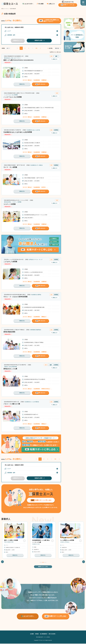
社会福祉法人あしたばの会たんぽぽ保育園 (18, 132)
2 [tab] (42, 563)
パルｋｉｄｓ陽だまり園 (12, 404)
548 (36, 48)
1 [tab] (40, 563)
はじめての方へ (29, 4)
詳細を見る (22, 84)
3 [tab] (43, 563)
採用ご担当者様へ (53, 634)
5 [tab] (46, 563)
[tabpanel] (43, 540)
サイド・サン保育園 (11, 167)
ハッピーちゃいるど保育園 (13, 97)
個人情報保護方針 (44, 634)
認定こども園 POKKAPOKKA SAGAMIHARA (19, 60)
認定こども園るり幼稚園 (39, 541)
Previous (2, 562)
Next (84, 562)
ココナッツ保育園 (10, 204)
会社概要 (31, 634)
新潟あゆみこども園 (11, 369)
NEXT (40, 48)
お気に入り (52, 4)
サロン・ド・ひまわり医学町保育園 (16, 297)
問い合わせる (40, 84)
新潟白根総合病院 (10, 332)
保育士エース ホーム (5, 9)
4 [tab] (44, 563)
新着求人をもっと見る (43, 567)
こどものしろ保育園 (11, 262)
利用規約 (36, 634)
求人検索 (41, 4)
